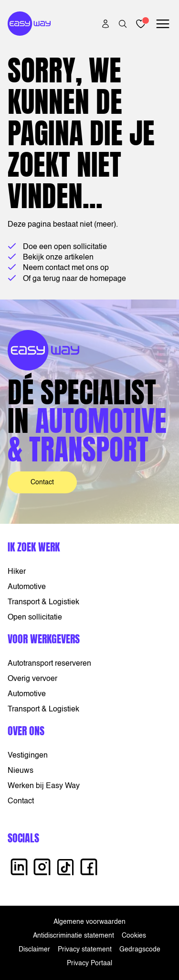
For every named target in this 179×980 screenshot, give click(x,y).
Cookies (134, 936)
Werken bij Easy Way (44, 786)
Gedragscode (140, 950)
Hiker (17, 572)
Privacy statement (85, 950)
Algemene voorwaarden (89, 922)
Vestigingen (28, 756)
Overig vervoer (32, 679)
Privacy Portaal (89, 963)
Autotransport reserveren (49, 664)
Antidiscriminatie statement (74, 936)
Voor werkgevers (44, 639)
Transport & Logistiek (43, 602)
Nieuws (21, 771)
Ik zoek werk (34, 547)
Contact (42, 482)
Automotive (27, 587)
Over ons (26, 731)
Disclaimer (34, 950)
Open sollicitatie (35, 618)
